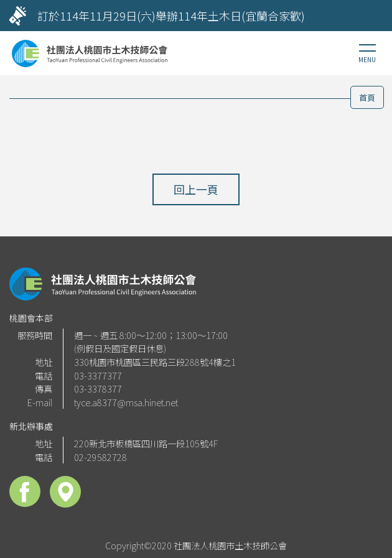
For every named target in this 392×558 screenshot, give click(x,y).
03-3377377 (98, 375)
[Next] (370, 16)
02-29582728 (100, 457)
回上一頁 (196, 189)
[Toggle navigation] (367, 53)
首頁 (367, 97)
